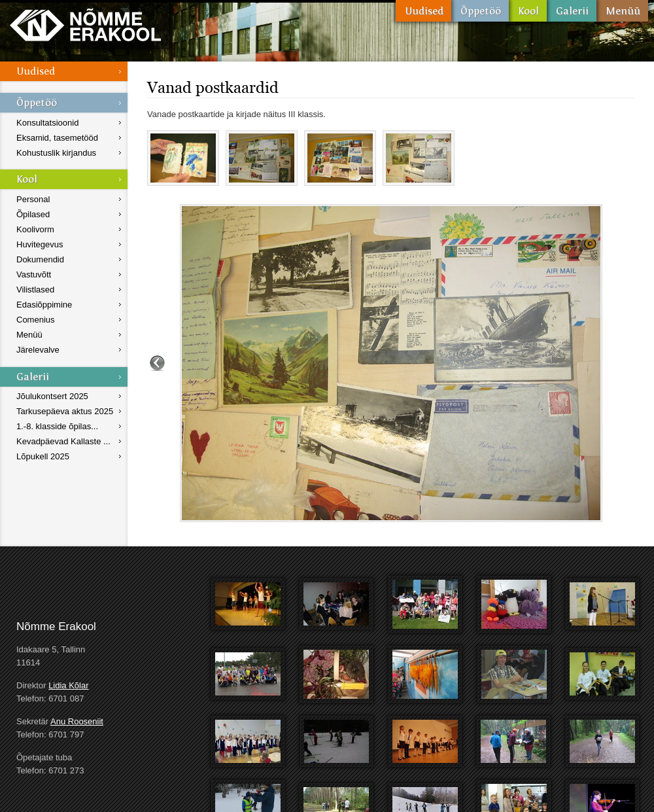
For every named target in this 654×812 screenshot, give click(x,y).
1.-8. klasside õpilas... (57, 426)
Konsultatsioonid (47, 123)
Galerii (572, 11)
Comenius (36, 320)
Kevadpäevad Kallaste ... (63, 441)
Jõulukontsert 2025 (52, 396)
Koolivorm (35, 229)
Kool (528, 11)
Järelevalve (38, 350)
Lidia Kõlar (68, 685)
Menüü (622, 11)
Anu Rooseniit (77, 721)
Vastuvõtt (34, 274)
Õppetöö (480, 11)
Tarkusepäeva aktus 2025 (65, 411)
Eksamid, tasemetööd (57, 138)
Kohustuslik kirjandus (56, 153)
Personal (33, 199)
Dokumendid (40, 259)
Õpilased (33, 214)
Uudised (423, 11)
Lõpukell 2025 (43, 456)
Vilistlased (35, 290)
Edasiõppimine (44, 305)
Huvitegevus (40, 244)
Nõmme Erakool (85, 25)
